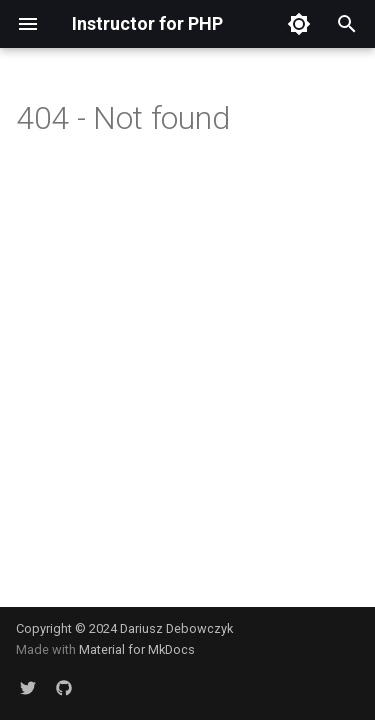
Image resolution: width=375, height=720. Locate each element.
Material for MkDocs (137, 649)
